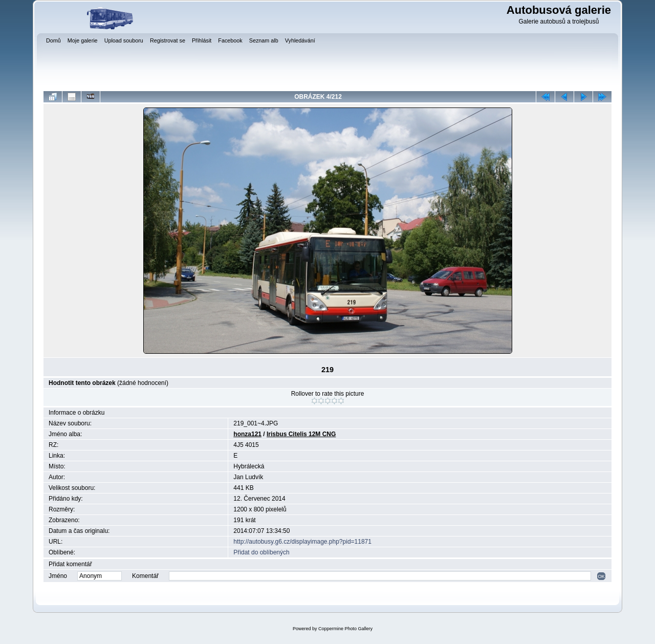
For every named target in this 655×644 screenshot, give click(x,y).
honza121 (247, 434)
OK (601, 576)
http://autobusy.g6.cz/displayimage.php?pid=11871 (302, 542)
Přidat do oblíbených (261, 552)
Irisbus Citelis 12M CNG (301, 434)
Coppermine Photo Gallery (345, 629)
